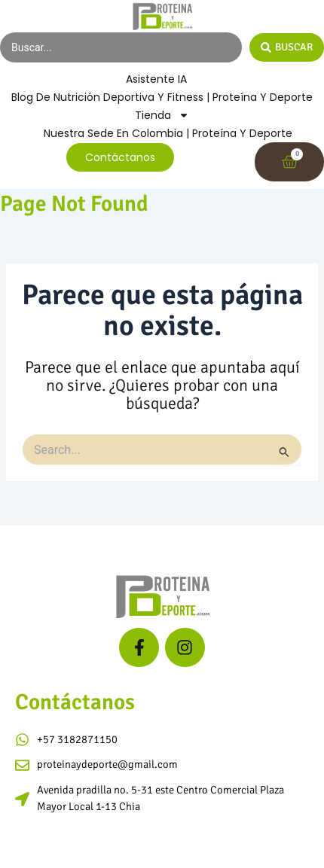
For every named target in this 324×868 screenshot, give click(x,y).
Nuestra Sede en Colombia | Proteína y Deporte (168, 133)
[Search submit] (287, 47)
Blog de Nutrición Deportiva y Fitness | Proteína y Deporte (162, 97)
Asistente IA (156, 79)
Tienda (162, 115)
